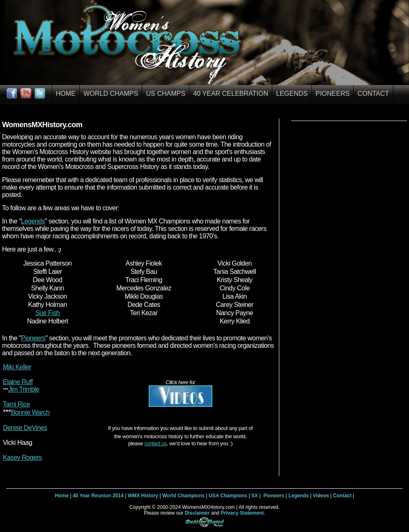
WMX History (143, 496)
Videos (321, 496)
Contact (373, 94)
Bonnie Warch (30, 412)
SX (254, 496)
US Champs (165, 94)
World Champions (183, 496)
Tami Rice (16, 404)
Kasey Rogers (22, 457)
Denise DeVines (25, 428)
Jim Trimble (24, 389)
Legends (292, 94)
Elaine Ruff (18, 382)
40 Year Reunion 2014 (98, 496)
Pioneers (333, 94)
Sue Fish (48, 313)
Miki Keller (17, 367)
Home (66, 94)
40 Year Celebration (231, 94)
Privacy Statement (242, 513)
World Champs (111, 94)
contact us (155, 443)
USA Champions (228, 496)
